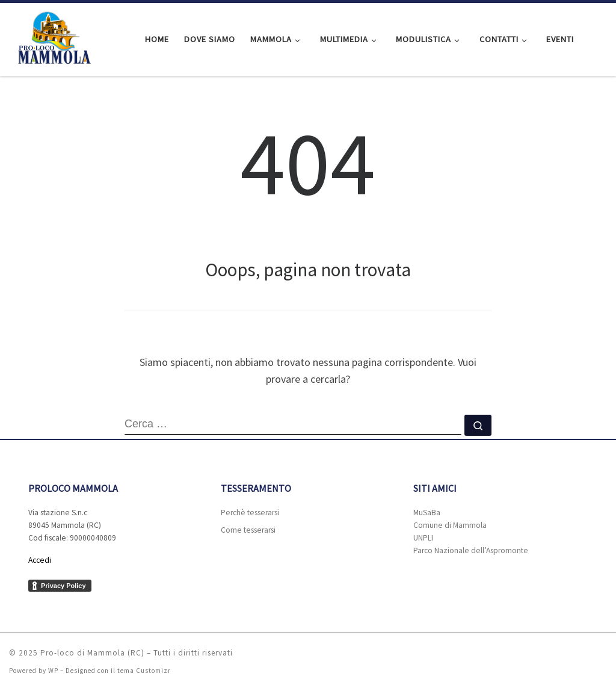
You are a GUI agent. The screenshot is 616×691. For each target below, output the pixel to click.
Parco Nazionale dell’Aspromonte (471, 550)
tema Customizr (144, 671)
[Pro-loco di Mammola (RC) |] (51, 37)
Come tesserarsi (248, 530)
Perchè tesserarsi (250, 513)
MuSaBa (427, 513)
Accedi (40, 560)
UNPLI (423, 538)
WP (53, 671)
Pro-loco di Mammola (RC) (92, 653)
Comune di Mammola (450, 525)
